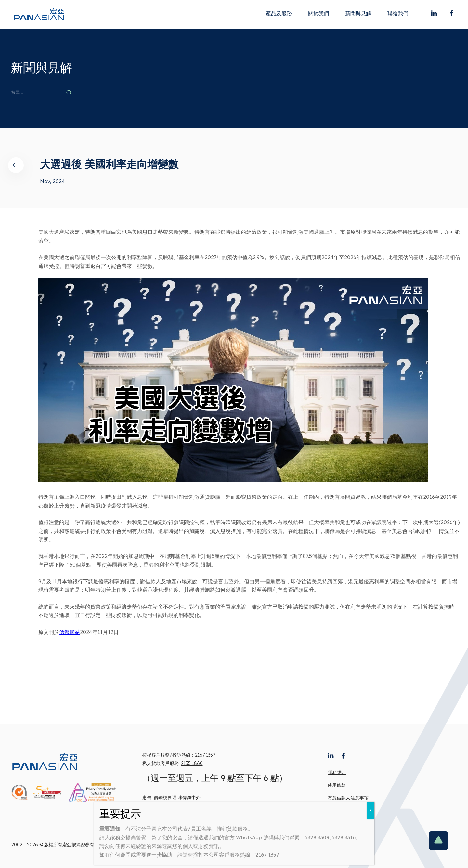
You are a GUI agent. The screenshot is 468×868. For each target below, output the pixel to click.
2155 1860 (192, 763)
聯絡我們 (398, 13)
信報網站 (70, 632)
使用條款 (337, 785)
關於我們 (318, 13)
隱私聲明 (337, 773)
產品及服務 (279, 13)
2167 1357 (205, 755)
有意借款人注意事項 (348, 798)
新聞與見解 (358, 13)
